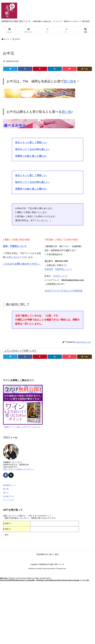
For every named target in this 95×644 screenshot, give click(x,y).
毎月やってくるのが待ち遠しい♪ (32, 149)
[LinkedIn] (55, 69)
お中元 (17, 39)
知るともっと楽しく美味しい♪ (31, 142)
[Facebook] (25, 69)
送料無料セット (10, 485)
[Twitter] (10, 69)
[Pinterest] (40, 69)
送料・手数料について (15, 246)
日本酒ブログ (9, 496)
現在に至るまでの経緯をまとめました (19, 469)
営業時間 (49, 269)
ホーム (6, 39)
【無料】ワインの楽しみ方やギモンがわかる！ (22, 427)
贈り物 (68, 81)
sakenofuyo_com (83, 342)
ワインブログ (9, 500)
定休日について (60, 276)
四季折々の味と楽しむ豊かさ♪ (31, 156)
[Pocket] (69, 69)
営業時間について (63, 269)
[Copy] (84, 69)
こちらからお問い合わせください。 (22, 264)
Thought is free (61, 569)
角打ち (6, 493)
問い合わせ (15, 257)
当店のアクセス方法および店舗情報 (63, 291)
